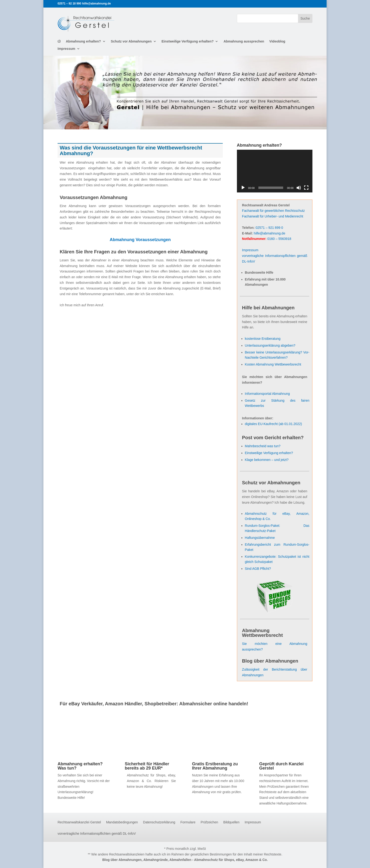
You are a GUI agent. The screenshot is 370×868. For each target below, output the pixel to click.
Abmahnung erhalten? (83, 41)
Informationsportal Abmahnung (267, 394)
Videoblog (277, 41)
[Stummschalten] (299, 188)
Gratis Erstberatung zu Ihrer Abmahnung (215, 766)
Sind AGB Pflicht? (258, 569)
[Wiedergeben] (243, 188)
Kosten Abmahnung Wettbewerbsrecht (273, 364)
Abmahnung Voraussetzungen (140, 240)
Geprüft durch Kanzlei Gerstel (281, 766)
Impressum (66, 49)
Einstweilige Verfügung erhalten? (188, 41)
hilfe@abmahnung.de (269, 233)
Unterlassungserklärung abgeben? (270, 345)
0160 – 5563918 (279, 239)
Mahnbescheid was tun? (263, 446)
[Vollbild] (306, 188)
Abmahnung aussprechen (244, 41)
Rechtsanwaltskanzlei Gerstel (79, 822)
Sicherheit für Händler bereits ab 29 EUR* (147, 766)
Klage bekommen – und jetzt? (267, 460)
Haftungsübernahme (260, 538)
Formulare (188, 822)
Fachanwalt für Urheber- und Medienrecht (273, 216)
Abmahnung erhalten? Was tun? (80, 766)
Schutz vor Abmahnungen (131, 41)
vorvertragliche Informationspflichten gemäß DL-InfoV (97, 834)
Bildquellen (231, 822)
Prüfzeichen (209, 822)
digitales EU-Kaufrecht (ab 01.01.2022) (273, 424)
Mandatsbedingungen (122, 822)
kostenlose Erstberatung (263, 339)
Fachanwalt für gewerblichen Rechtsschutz (273, 211)
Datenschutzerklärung (159, 822)
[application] (275, 171)
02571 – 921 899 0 (269, 228)
